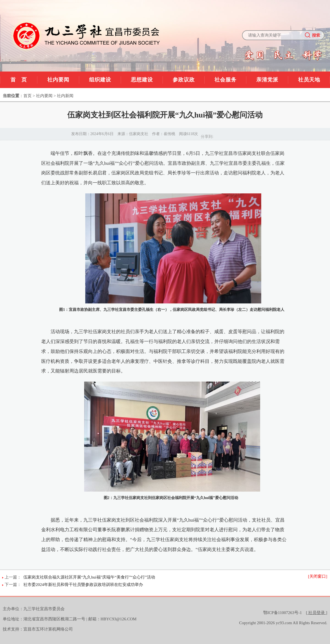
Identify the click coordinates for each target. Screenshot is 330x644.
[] (317, 613)
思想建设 (142, 80)
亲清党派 (267, 80)
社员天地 (309, 80)
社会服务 (226, 80)
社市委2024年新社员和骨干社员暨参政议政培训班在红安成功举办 (83, 585)
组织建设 (100, 80)
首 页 (19, 80)
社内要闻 (58, 80)
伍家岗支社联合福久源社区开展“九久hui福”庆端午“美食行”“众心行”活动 (89, 577)
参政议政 (184, 80)
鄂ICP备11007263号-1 (282, 613)
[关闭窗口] (318, 576)
